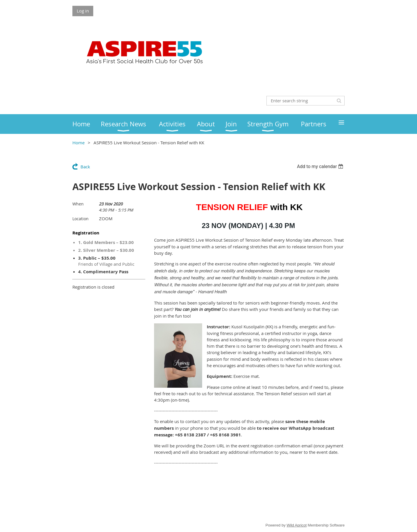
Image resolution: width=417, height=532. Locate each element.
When (78, 204)
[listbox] (321, 166)
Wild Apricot (297, 525)
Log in (83, 11)
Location (81, 219)
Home (78, 143)
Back (85, 167)
